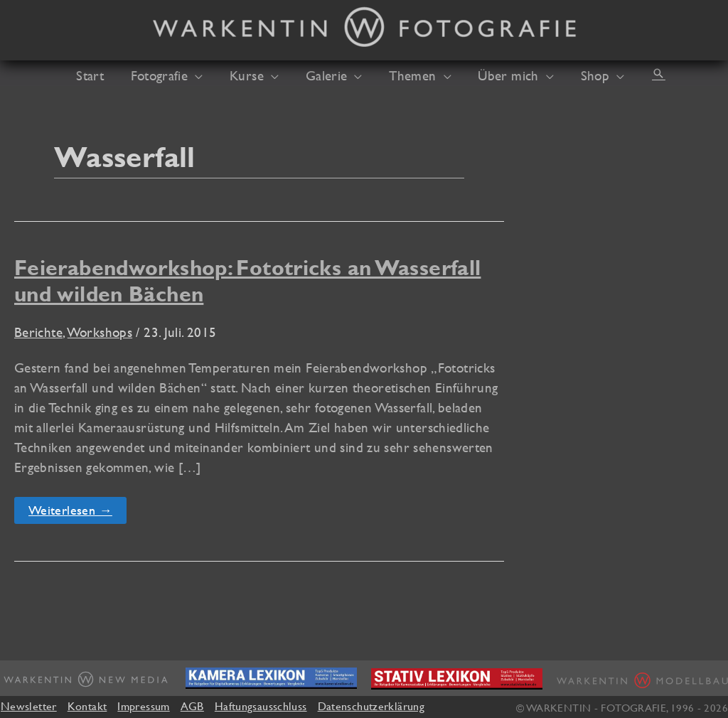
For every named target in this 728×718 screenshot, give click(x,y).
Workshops (100, 332)
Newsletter (29, 706)
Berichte (38, 332)
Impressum (143, 706)
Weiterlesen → (77, 513)
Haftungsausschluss (261, 706)
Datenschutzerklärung (371, 706)
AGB (192, 706)
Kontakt (87, 706)
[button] (206, 75)
